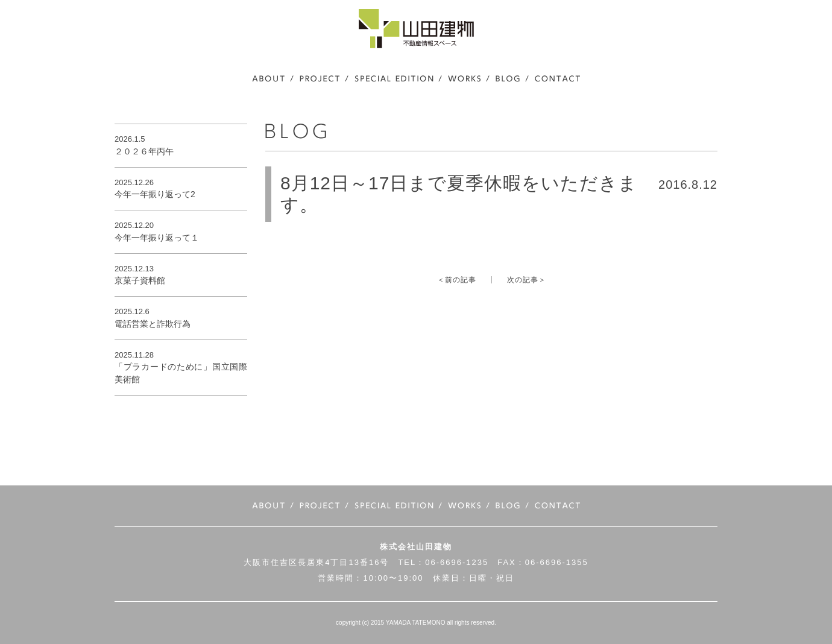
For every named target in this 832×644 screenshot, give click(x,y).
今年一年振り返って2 (155, 194)
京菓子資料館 (140, 280)
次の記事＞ (527, 280)
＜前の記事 (457, 280)
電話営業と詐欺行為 (153, 324)
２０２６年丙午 (144, 151)
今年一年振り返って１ (157, 238)
